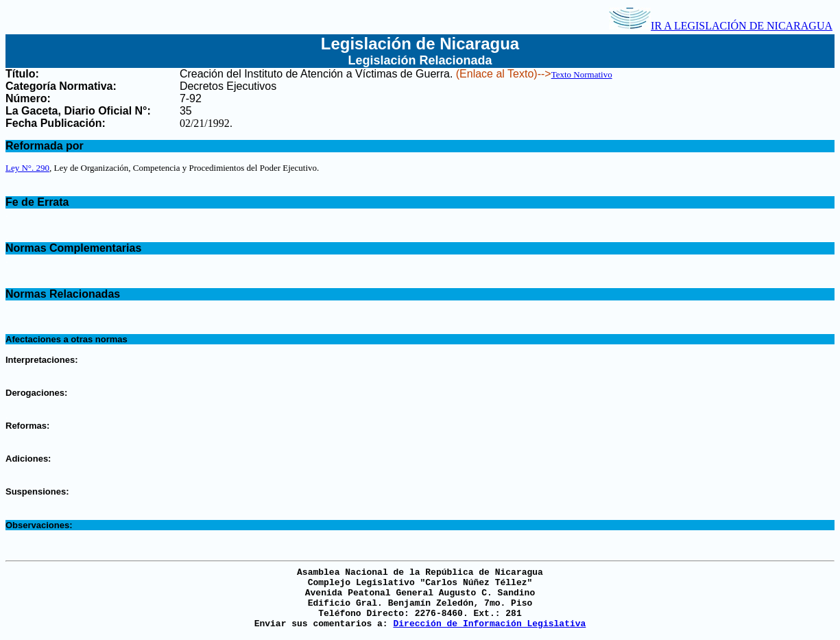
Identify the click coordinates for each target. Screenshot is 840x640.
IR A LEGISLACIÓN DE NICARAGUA (721, 26)
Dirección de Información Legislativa (489, 624)
